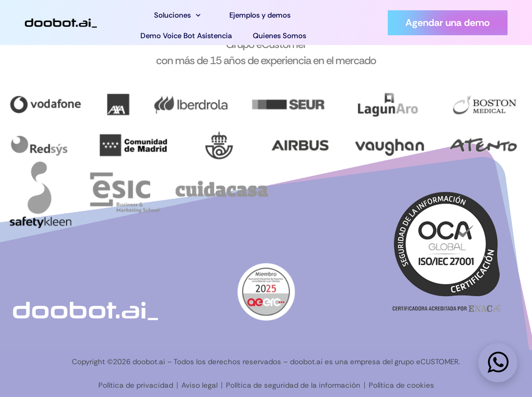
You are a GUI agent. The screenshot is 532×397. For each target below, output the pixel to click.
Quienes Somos (279, 36)
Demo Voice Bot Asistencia (186, 36)
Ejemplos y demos (260, 15)
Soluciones (177, 15)
